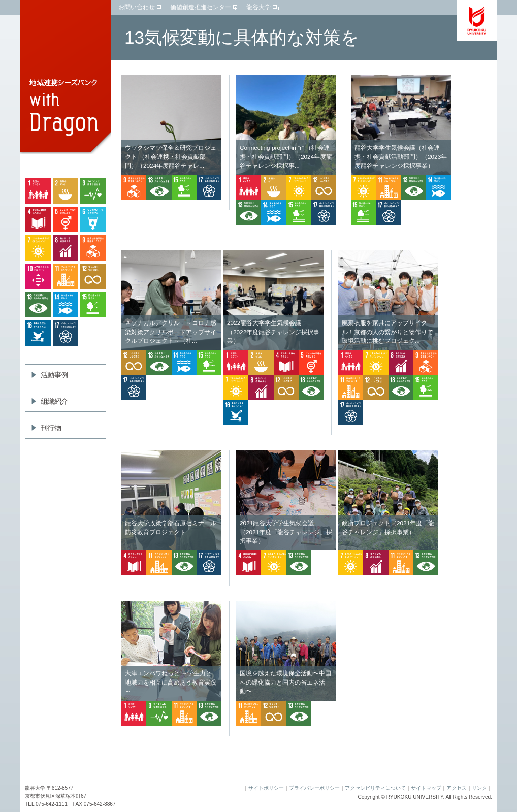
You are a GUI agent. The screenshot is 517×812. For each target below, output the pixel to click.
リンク (479, 788)
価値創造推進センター (201, 7)
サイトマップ (426, 788)
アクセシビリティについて (375, 788)
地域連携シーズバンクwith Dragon (66, 79)
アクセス (457, 788)
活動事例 (54, 375)
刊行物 (51, 428)
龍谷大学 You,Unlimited (477, 20)
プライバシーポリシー (314, 788)
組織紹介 (54, 401)
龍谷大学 (258, 7)
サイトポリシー (266, 788)
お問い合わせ (137, 7)
